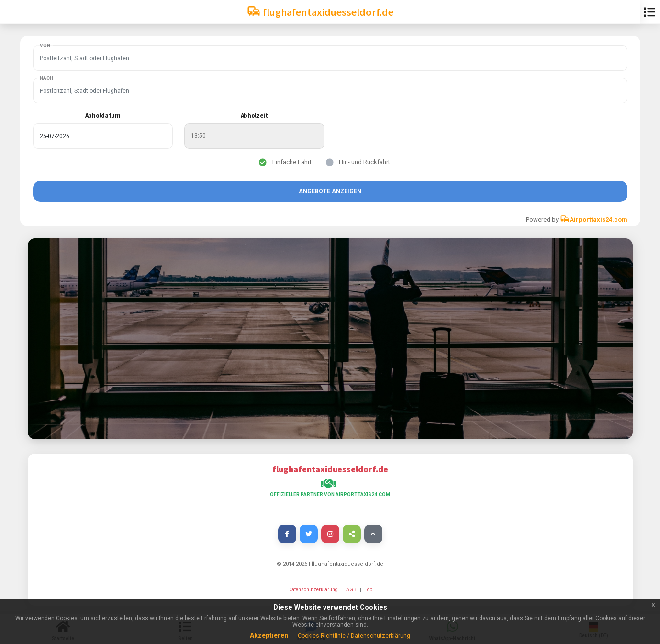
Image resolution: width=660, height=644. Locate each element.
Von (45, 46)
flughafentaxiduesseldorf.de (320, 11)
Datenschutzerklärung (313, 590)
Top (369, 590)
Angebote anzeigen (330, 191)
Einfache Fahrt (292, 162)
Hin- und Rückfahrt (364, 162)
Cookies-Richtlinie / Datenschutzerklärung (354, 636)
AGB (352, 590)
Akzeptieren (269, 635)
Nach (46, 78)
